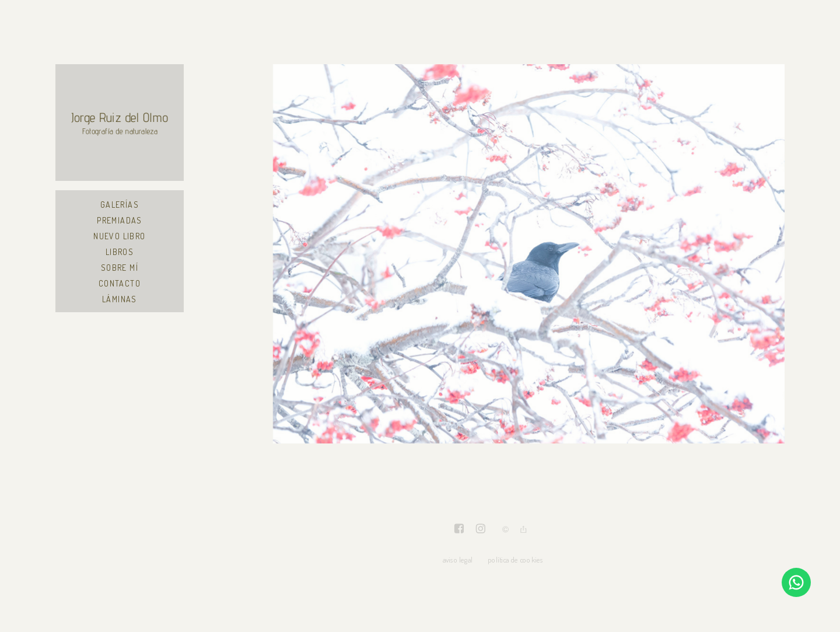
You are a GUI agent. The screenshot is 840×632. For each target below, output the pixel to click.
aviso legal (458, 560)
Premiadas (120, 220)
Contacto (120, 283)
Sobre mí (120, 268)
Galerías (120, 205)
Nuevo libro (119, 236)
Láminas (120, 299)
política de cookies (515, 560)
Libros (120, 252)
